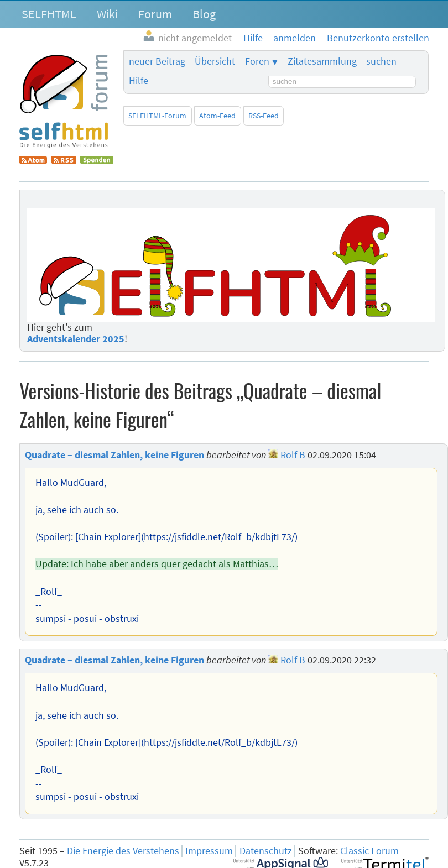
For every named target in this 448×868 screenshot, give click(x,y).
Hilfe (139, 81)
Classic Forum (369, 851)
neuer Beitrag (157, 61)
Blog (204, 14)
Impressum (209, 851)
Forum (155, 14)
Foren (257, 61)
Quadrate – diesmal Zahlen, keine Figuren (114, 455)
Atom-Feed (217, 116)
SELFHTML (49, 14)
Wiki (107, 14)
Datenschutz (266, 851)
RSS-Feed (264, 116)
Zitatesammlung (322, 61)
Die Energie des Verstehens (123, 851)
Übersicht (215, 61)
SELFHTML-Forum (157, 116)
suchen (381, 61)
